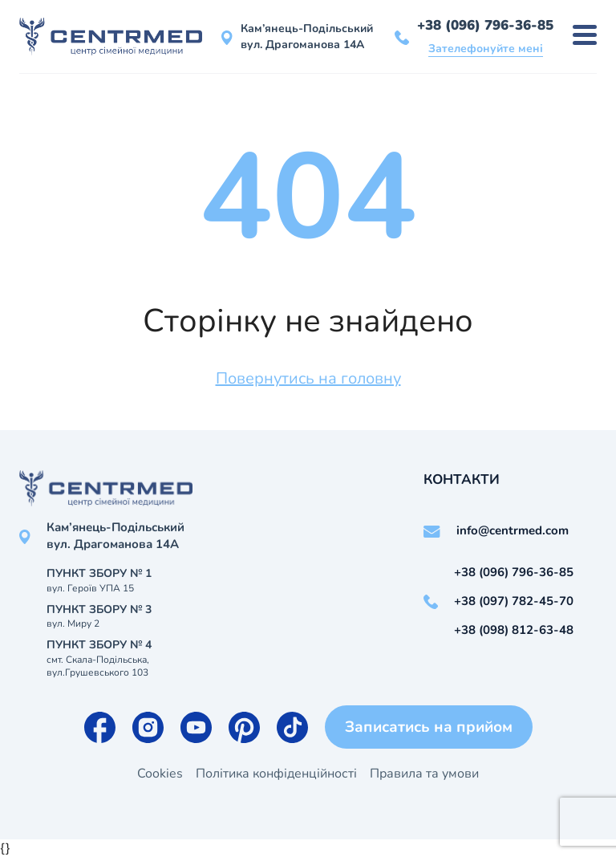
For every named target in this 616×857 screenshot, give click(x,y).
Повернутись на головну (308, 378)
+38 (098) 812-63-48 (514, 630)
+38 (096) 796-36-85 (485, 25)
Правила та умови (424, 774)
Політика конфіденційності (276, 774)
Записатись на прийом (429, 727)
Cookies (160, 774)
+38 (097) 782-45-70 (514, 601)
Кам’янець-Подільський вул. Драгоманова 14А (307, 37)
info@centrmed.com (513, 530)
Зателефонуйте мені (486, 49)
